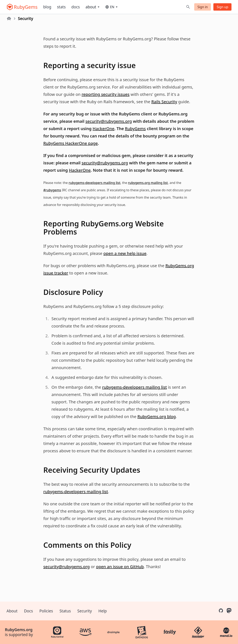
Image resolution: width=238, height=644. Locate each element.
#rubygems (52, 190)
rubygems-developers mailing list (94, 183)
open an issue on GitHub (120, 567)
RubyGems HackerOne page (71, 143)
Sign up (222, 7)
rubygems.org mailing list (148, 183)
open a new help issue (125, 253)
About (12, 611)
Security (85, 611)
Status (65, 611)
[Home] (9, 19)
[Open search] (188, 7)
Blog (47, 7)
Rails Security (164, 102)
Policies (46, 611)
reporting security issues (106, 94)
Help (103, 611)
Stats (61, 7)
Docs (76, 7)
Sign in (203, 7)
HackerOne (104, 129)
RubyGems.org (19, 630)
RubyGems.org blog (157, 417)
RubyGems (135, 129)
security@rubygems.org (109, 121)
